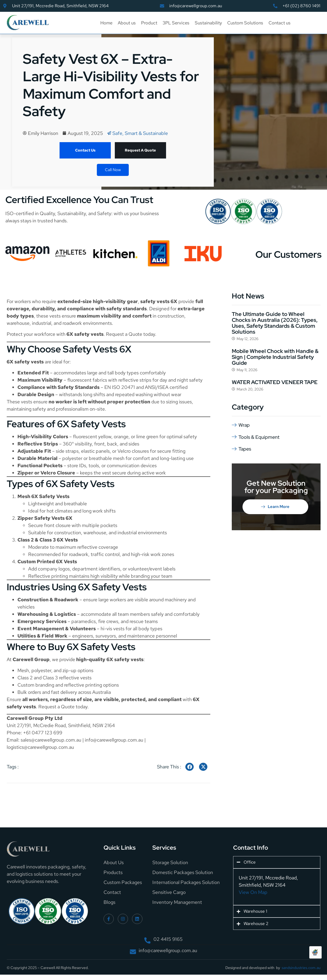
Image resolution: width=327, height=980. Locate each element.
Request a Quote (124, 334)
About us (127, 23)
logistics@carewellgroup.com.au (40, 747)
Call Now (113, 170)
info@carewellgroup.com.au (114, 740)
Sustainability (208, 23)
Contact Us (85, 150)
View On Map (253, 892)
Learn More (275, 506)
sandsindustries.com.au (301, 968)
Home (106, 23)
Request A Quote (140, 150)
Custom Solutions (245, 23)
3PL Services (176, 23)
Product (149, 23)
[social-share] (190, 767)
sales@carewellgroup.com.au (51, 740)
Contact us (280, 23)
